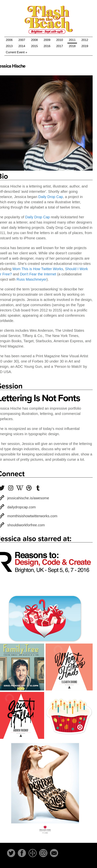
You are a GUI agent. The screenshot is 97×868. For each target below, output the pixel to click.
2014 (22, 46)
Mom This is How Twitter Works (38, 269)
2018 (72, 46)
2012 (85, 40)
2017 (59, 46)
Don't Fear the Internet (38, 274)
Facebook (22, 853)
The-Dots (33, 853)
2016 (47, 46)
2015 (34, 46)
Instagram (43, 853)
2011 (72, 40)
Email (54, 853)
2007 (22, 40)
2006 (9, 40)
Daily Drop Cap (51, 197)
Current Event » (17, 52)
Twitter (11, 853)
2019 (85, 46)
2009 (47, 40)
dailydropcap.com (22, 507)
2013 (9, 46)
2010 (59, 40)
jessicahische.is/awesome (28, 498)
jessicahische (11, 488)
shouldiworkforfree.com (26, 525)
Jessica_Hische (20, 488)
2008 (34, 40)
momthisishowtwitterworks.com (32, 516)
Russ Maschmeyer (32, 279)
